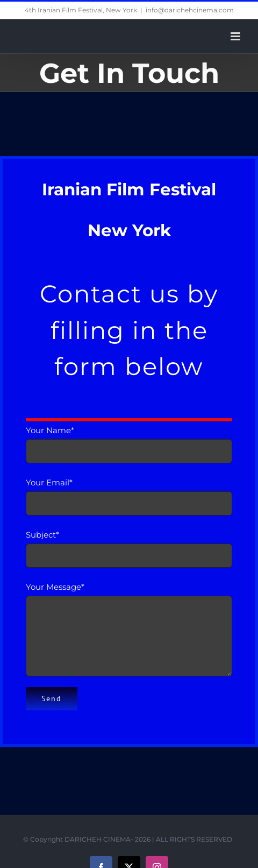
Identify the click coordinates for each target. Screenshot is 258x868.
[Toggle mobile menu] (236, 36)
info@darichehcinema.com (190, 10)
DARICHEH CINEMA (98, 839)
